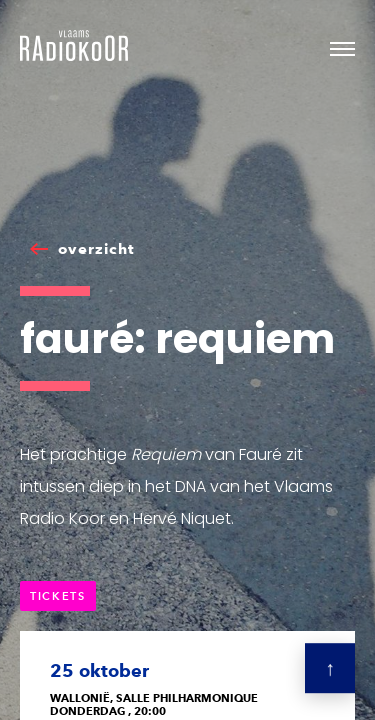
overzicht (96, 249)
